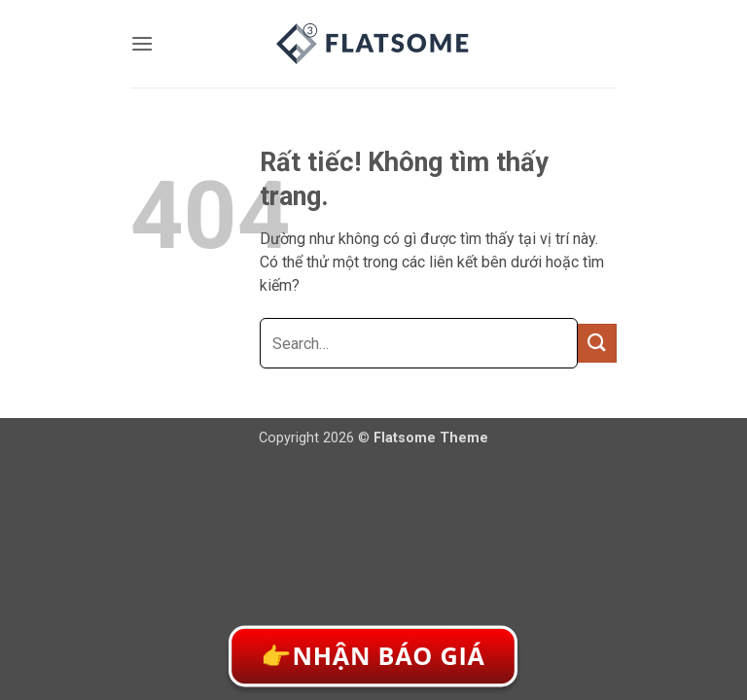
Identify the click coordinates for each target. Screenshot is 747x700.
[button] (142, 43)
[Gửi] (597, 343)
